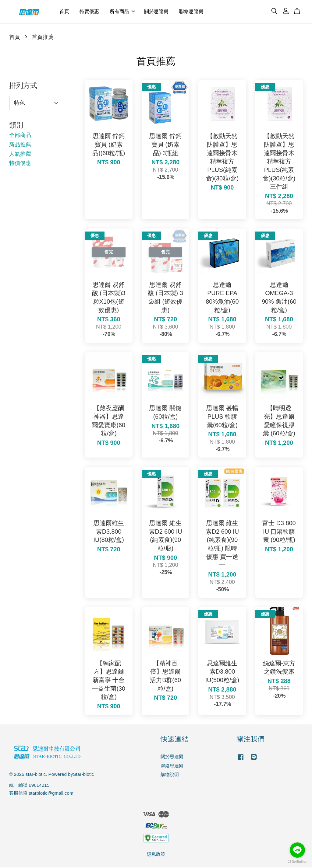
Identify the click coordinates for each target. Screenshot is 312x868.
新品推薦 (20, 145)
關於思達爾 (156, 12)
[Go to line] (297, 850)
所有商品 (122, 12)
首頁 (64, 12)
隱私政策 (156, 855)
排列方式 (23, 86)
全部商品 (20, 136)
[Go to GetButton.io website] (297, 862)
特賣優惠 (89, 12)
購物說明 (170, 775)
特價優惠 (20, 164)
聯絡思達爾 (191, 12)
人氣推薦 (20, 155)
